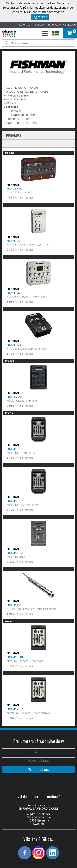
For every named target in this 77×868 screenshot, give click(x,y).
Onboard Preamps (24, 115)
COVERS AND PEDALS (19, 119)
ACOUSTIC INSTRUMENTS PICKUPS (27, 92)
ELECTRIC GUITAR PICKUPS (22, 88)
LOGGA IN (40, 25)
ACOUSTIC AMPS (17, 99)
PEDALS (11, 103)
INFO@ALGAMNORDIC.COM (62, 25)
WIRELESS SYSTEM (18, 95)
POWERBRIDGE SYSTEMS (22, 123)
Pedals (16, 111)
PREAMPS (12, 107)
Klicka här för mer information (44, 12)
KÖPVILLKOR (25, 25)
